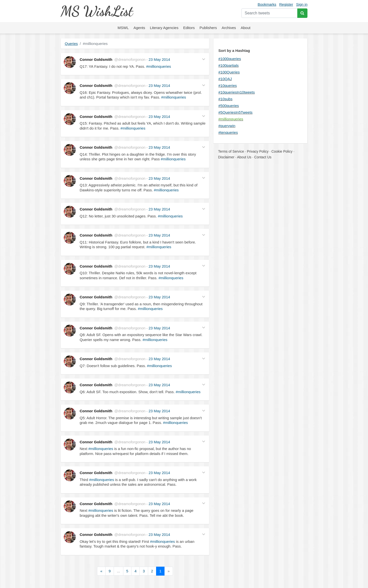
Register (286, 4)
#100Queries (229, 72)
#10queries (228, 86)
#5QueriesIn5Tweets (235, 112)
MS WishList (97, 11)
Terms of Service (231, 151)
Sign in (302, 4)
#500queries (229, 106)
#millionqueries (159, 66)
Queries (71, 44)
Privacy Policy (258, 151)
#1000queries (230, 59)
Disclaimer (226, 157)
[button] (204, 59)
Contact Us (263, 157)
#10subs (225, 99)
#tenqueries (228, 132)
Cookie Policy (282, 151)
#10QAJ (225, 79)
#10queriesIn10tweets (237, 92)
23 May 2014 (159, 59)
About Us (244, 157)
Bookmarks (267, 4)
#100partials (229, 65)
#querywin (227, 126)
